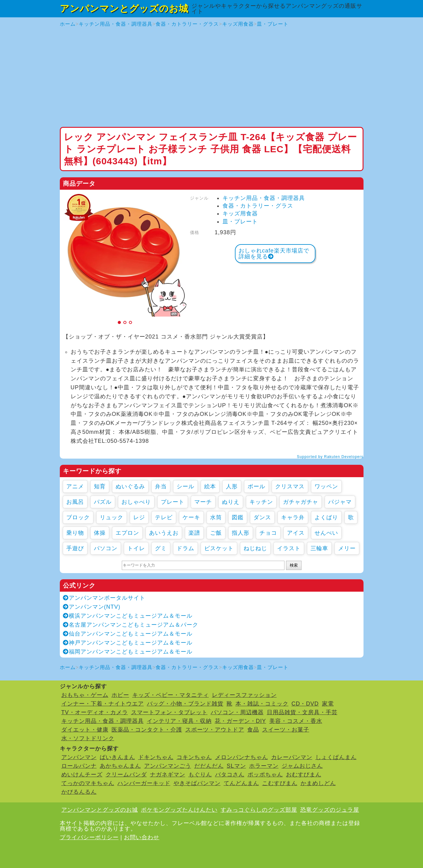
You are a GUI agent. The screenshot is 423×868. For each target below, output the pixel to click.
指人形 (241, 533)
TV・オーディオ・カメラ (95, 712)
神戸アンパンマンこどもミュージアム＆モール (128, 643)
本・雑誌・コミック (262, 704)
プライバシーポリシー (89, 837)
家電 (328, 704)
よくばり (326, 517)
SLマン (236, 766)
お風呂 (75, 502)
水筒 (216, 517)
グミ (161, 548)
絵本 (210, 486)
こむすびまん (280, 783)
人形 (232, 486)
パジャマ (340, 502)
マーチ (203, 502)
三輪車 (319, 548)
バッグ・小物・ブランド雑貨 (185, 704)
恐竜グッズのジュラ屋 (330, 810)
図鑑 (238, 517)
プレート (173, 502)
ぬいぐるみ (130, 486)
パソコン (106, 548)
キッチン (261, 502)
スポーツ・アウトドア (215, 730)
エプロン (127, 533)
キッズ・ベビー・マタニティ (171, 695)
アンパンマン (79, 757)
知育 (100, 486)
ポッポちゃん (265, 775)
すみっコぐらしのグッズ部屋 (259, 810)
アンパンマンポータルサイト (104, 598)
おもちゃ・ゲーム (85, 695)
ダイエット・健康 (85, 730)
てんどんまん (241, 783)
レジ (139, 517)
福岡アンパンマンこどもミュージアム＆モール (128, 652)
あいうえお (164, 533)
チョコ (268, 533)
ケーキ (191, 517)
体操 (100, 533)
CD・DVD (305, 704)
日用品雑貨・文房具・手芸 (302, 712)
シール (185, 486)
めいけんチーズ (82, 775)
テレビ (164, 517)
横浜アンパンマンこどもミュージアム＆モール (128, 616)
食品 (253, 730)
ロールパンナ (79, 766)
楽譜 (194, 533)
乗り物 (75, 533)
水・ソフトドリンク (88, 738)
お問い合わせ (142, 837)
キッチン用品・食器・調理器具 (116, 24)
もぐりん (200, 775)
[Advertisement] (212, 77)
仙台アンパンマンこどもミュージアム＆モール (128, 634)
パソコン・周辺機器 (237, 712)
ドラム (185, 548)
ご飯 (216, 533)
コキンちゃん (194, 757)
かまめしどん (318, 783)
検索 (294, 565)
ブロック (78, 517)
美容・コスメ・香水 (296, 721)
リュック (112, 517)
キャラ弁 (293, 517)
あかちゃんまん (120, 766)
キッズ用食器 (238, 24)
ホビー (120, 695)
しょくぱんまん (336, 757)
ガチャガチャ (301, 502)
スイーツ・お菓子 (286, 730)
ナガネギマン (168, 775)
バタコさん (230, 775)
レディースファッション (244, 695)
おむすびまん (304, 775)
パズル (103, 502)
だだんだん (209, 766)
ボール (256, 486)
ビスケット (219, 548)
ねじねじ (255, 548)
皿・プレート (273, 24)
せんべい (326, 533)
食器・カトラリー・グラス (187, 24)
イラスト (289, 548)
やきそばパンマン (197, 783)
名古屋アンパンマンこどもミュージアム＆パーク (131, 625)
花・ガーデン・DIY (240, 721)
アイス (296, 533)
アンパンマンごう (168, 766)
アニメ (75, 486)
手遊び (75, 548)
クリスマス (290, 486)
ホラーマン (264, 766)
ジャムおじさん (302, 766)
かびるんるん (79, 792)
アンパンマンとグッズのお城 (124, 9)
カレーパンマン (292, 757)
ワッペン (326, 486)
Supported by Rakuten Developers (330, 457)
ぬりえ (231, 502)
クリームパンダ (126, 775)
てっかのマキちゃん (88, 783)
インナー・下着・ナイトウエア (103, 704)
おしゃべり (136, 502)
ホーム (68, 24)
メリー (347, 548)
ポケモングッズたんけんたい (179, 810)
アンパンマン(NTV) (92, 607)
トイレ (136, 548)
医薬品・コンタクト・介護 (147, 730)
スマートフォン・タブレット (169, 712)
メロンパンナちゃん (242, 757)
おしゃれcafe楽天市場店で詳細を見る (274, 254)
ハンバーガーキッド (144, 783)
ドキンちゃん (156, 757)
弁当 (161, 486)
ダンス (262, 517)
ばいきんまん (117, 757)
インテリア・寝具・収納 (179, 721)
